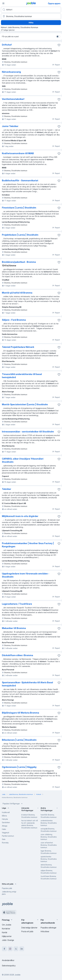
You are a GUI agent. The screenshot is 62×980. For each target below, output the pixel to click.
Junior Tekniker (10, 126)
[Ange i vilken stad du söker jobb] (31, 16)
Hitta (31, 23)
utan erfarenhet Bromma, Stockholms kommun (49, 845)
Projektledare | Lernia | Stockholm (20, 235)
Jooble (17, 975)
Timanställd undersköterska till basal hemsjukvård (22, 376)
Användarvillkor (8, 960)
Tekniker (7, 489)
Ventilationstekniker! (13, 99)
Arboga (5, 826)
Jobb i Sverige (8, 940)
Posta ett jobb (27, 931)
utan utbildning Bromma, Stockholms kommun (49, 837)
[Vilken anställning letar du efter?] (31, 10)
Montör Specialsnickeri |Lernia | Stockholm (25, 404)
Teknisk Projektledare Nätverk (18, 347)
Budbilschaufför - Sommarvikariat (20, 181)
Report (56, 65)
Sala (4, 839)
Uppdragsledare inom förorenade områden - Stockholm (26, 575)
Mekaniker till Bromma (14, 628)
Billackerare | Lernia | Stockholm (19, 740)
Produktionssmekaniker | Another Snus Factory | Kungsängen (28, 545)
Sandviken (6, 822)
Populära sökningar (48, 928)
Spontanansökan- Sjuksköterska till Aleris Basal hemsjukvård (27, 684)
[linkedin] (22, 949)
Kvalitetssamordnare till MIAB (18, 153)
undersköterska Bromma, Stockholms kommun (49, 823)
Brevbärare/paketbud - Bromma (19, 262)
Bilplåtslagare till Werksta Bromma (21, 713)
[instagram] (10, 949)
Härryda (5, 819)
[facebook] (4, 949)
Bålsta (4, 816)
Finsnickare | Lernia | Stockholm (19, 208)
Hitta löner (45, 931)
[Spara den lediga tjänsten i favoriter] (59, 45)
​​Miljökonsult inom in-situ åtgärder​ (20, 516)
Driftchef (7, 45)
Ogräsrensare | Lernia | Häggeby (19, 767)
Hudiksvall (6, 812)
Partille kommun (8, 836)
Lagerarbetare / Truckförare (17, 604)
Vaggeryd (5, 833)
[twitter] (16, 949)
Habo (4, 829)
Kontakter (6, 929)
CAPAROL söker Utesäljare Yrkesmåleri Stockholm (23, 460)
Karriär (5, 932)
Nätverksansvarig (11, 72)
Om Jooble (7, 925)
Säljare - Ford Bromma (14, 320)
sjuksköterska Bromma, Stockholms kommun (49, 859)
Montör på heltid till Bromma (17, 293)
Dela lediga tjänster (29, 928)
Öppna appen (54, 3)
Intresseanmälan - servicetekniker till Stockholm (28, 432)
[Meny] (3, 3)
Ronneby (5, 843)
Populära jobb (7, 888)
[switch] (58, 37)
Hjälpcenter (7, 936)
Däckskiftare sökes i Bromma (17, 655)
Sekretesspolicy (9, 966)
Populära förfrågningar (13, 804)
